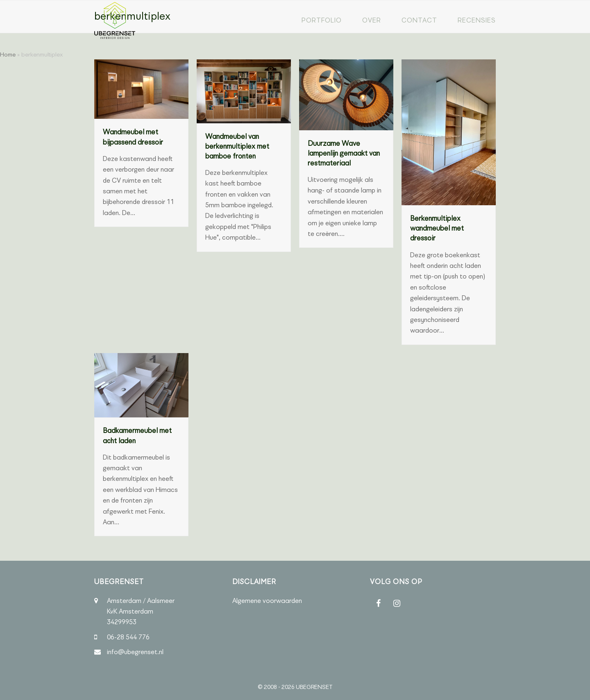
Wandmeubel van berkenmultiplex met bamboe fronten (237, 146)
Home (8, 54)
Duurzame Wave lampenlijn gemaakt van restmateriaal (344, 153)
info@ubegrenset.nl (135, 652)
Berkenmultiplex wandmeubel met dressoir (437, 228)
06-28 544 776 (128, 637)
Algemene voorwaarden (267, 601)
